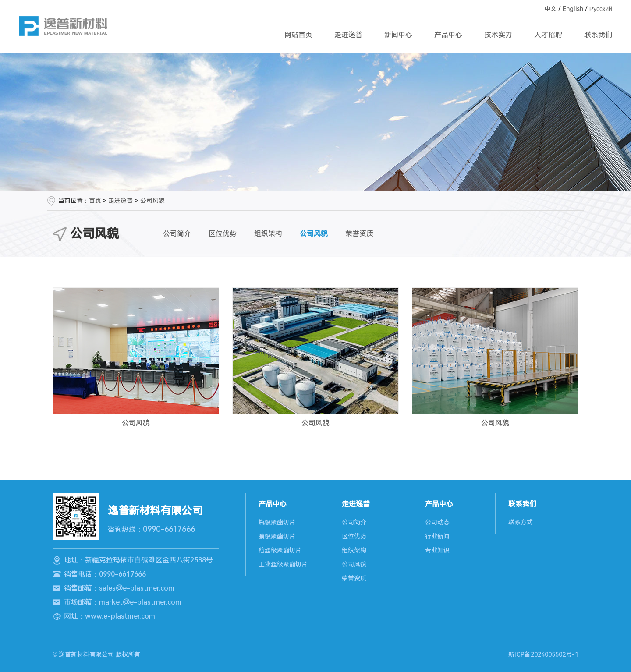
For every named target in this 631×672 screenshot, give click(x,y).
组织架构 (268, 234)
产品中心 (448, 35)
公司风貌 (152, 201)
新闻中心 (398, 35)
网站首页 (298, 35)
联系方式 (521, 522)
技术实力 (498, 35)
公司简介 (177, 234)
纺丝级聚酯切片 (280, 550)
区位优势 (223, 234)
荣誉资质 (359, 234)
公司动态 (437, 522)
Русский (601, 9)
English (573, 9)
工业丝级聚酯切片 (283, 564)
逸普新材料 (63, 26)
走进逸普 (348, 35)
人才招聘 (548, 35)
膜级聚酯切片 (277, 536)
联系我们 (598, 35)
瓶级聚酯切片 (277, 522)
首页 (95, 201)
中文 (550, 9)
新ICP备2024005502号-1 (543, 654)
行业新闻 (437, 536)
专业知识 (437, 550)
